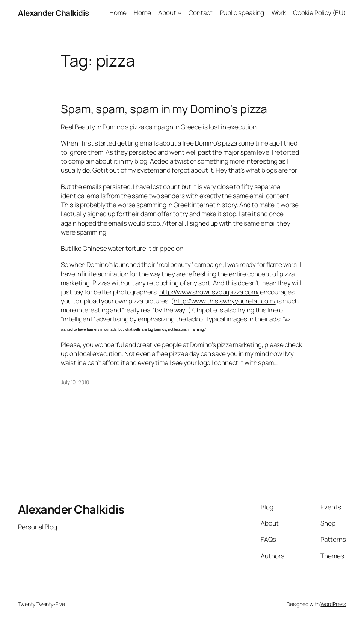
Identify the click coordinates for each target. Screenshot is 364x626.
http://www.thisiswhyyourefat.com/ (225, 301)
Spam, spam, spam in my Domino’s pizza (164, 109)
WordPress (333, 604)
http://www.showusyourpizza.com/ (209, 292)
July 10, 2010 (75, 382)
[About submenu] (180, 13)
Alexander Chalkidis (54, 13)
